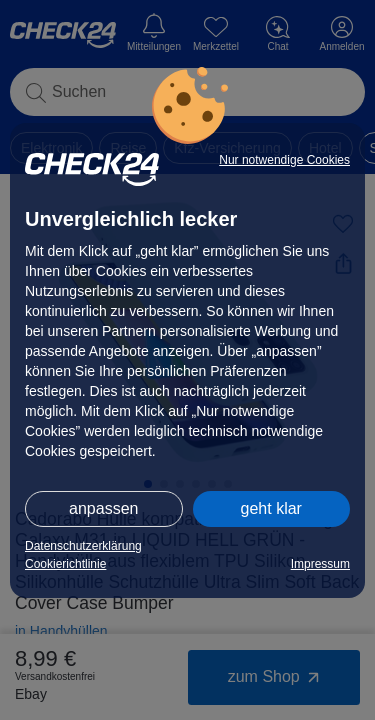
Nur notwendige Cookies (284, 160)
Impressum (320, 564)
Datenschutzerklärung (83, 546)
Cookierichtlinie (65, 564)
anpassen (103, 508)
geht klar (271, 508)
